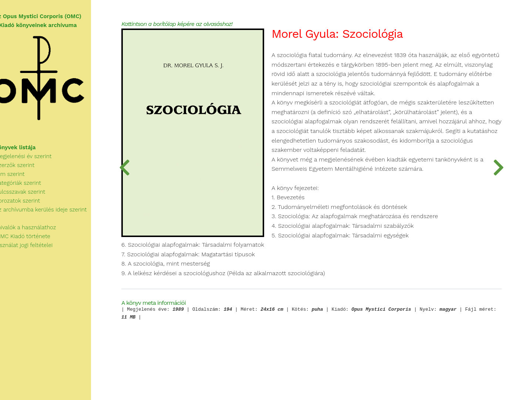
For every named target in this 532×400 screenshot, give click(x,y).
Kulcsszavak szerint (30, 196)
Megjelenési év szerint (33, 160)
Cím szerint (20, 178)
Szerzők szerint (25, 169)
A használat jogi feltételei (34, 249)
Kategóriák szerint (28, 187)
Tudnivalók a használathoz (36, 231)
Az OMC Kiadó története (33, 240)
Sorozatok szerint (28, 205)
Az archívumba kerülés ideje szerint (51, 214)
